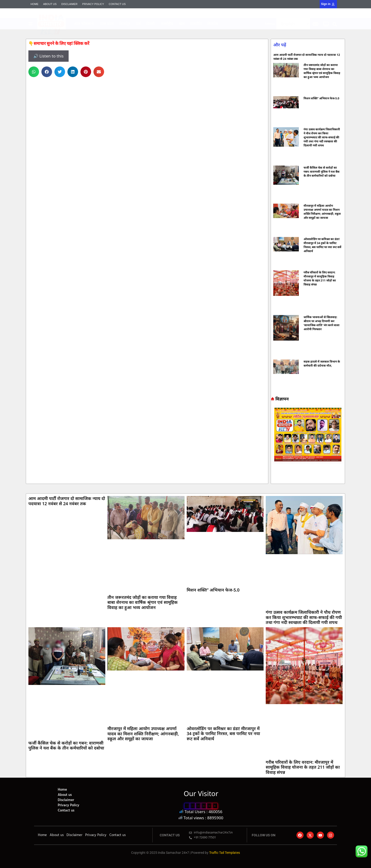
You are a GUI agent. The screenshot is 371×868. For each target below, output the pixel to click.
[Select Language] (293, 24)
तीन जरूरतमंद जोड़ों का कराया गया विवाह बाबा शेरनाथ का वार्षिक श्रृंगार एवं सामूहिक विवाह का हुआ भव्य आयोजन (322, 71)
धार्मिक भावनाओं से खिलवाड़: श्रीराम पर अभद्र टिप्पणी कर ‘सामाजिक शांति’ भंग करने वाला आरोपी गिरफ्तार (322, 323)
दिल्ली (151, 24)
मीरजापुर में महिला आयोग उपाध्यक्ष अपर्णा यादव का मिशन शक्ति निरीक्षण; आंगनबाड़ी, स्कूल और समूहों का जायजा (322, 212)
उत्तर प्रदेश (107, 24)
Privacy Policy (93, 4)
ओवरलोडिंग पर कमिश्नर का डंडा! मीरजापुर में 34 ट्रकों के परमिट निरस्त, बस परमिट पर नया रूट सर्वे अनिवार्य (322, 245)
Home (34, 4)
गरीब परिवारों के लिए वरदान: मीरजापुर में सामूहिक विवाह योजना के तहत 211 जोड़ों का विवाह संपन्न (320, 278)
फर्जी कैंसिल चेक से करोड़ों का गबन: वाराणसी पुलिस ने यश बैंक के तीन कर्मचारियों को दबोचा (322, 172)
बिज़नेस (213, 24)
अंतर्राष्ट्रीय (167, 24)
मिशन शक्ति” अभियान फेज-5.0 (321, 98)
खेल (182, 24)
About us (50, 4)
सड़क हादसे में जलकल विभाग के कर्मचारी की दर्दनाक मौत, (322, 364)
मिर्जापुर (125, 24)
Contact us (117, 4)
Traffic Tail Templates (225, 853)
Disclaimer (69, 4)
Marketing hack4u (273, 480)
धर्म (138, 24)
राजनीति (196, 24)
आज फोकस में (84, 24)
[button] (335, 24)
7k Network (275, 480)
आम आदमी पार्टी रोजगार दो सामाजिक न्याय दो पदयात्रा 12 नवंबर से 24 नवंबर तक (67, 501)
